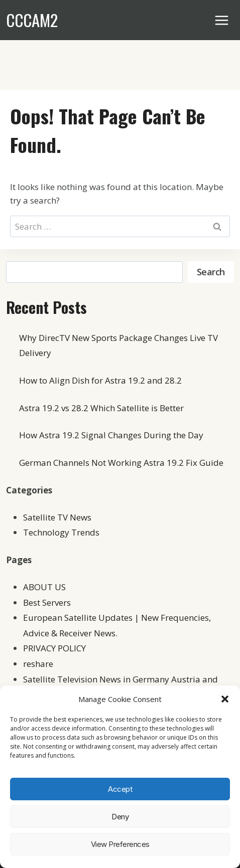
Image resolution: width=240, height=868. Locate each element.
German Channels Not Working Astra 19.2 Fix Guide (121, 463)
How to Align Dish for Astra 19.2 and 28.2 (100, 380)
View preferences (120, 844)
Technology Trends (61, 532)
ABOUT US (44, 587)
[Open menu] (222, 20)
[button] (225, 699)
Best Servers (47, 602)
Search (211, 272)
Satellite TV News (57, 517)
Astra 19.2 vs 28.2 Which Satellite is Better (101, 408)
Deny (120, 817)
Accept (120, 789)
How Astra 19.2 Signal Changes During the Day (111, 435)
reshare (38, 664)
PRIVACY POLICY (54, 648)
